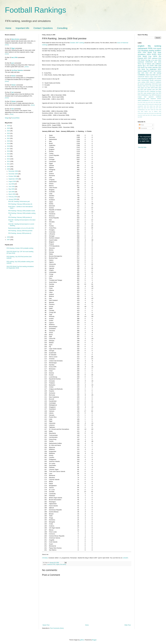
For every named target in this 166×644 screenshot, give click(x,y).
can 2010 (140, 89)
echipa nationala (153, 68)
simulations (142, 54)
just (13, 63)
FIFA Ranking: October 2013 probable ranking (20, 248)
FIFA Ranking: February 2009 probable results (22, 211)
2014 (9, 156)
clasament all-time (156, 99)
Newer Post (46, 625)
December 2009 (13, 171)
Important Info (22, 28)
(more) (7, 45)
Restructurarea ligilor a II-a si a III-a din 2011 (21, 228)
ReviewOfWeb (15, 118)
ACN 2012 (145, 73)
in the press (152, 86)
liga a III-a (146, 66)
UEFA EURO (152, 54)
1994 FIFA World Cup (149, 106)
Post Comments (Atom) (57, 628)
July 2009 (12, 184)
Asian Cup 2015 (146, 88)
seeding (151, 51)
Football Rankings (35, 10)
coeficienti (155, 58)
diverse (140, 66)
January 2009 (13, 199)
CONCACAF (149, 62)
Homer (13, 76)
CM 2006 (156, 102)
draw (159, 52)
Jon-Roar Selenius (17, 70)
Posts (141, 125)
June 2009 (12, 187)
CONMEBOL (141, 75)
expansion (157, 104)
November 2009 (13, 174)
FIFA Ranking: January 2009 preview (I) (20, 233)
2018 (9, 146)
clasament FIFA (51, 564)
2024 (9, 131)
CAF (149, 58)
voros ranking (141, 82)
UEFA (155, 56)
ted (13, 92)
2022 (9, 136)
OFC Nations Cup (154, 115)
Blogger (94, 640)
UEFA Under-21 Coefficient (154, 82)
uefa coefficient (156, 64)
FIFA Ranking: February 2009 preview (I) (20, 217)
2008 (9, 237)
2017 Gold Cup (152, 110)
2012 (9, 161)
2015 (9, 154)
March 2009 (12, 194)
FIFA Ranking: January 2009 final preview (20, 231)
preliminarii (141, 62)
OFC (155, 79)
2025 (9, 128)
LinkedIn (125, 558)
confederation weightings (147, 79)
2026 (9, 126)
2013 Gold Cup (144, 102)
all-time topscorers (150, 104)
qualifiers (158, 51)
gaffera (82, 640)
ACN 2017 (150, 102)
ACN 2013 (155, 84)
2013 (9, 159)
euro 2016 (158, 62)
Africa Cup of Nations (144, 64)
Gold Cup (145, 86)
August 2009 (12, 181)
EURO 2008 (154, 66)
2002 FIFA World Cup (149, 108)
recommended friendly (148, 80)
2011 (9, 164)
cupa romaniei (148, 89)
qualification (153, 69)
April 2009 (12, 192)
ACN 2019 (151, 113)
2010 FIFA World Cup (149, 55)
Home (8, 28)
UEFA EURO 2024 (156, 88)
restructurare (158, 80)
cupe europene (148, 93)
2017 (9, 149)
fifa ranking (63, 564)
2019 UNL (158, 75)
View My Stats (142, 147)
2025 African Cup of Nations (149, 111)
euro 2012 (158, 60)
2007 (9, 240)
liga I (150, 84)
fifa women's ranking (143, 84)
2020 (9, 141)
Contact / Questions (43, 28)
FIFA (157, 86)
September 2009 (14, 179)
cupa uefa (155, 89)
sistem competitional (143, 100)
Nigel (13, 48)
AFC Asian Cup (152, 71)
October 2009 (13, 176)
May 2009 (12, 189)
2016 (9, 151)
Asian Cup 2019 (150, 75)
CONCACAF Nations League (146, 77)
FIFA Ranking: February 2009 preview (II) (20, 204)
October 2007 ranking (77, 43)
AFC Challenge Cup (152, 91)
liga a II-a (151, 60)
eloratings (145, 51)
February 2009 (13, 197)
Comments (143, 128)
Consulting (62, 28)
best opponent (149, 97)
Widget (7, 118)
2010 (9, 167)
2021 (9, 138)
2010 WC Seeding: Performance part (19, 201)
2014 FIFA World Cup (147, 52)
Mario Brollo (15, 39)
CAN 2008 (156, 113)
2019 (9, 144)
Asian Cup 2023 (157, 93)
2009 (9, 169)
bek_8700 (14, 58)
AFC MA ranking (155, 73)
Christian (45, 558)
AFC (146, 58)
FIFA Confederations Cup (144, 95)
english (58, 564)
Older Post (128, 625)
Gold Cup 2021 (146, 115)
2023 (9, 133)
